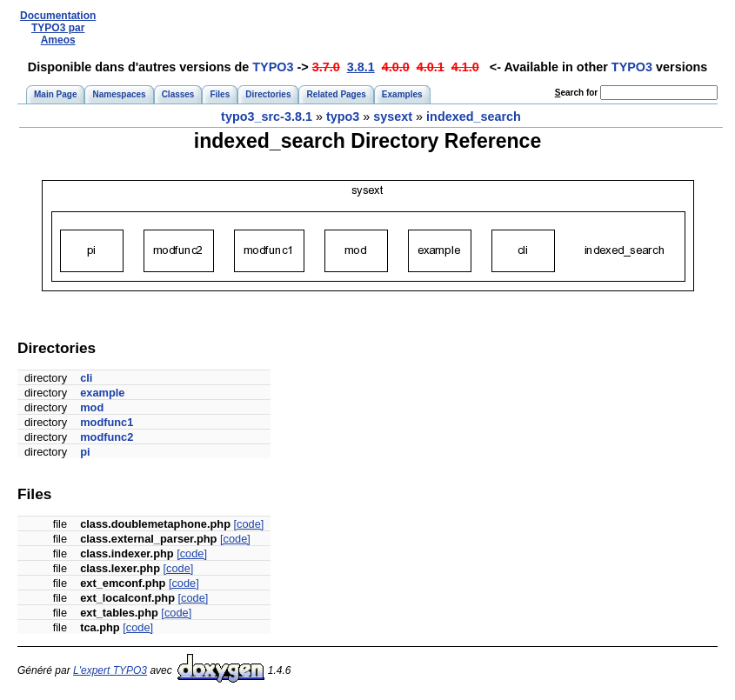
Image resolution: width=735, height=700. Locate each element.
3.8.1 (361, 67)
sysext (393, 117)
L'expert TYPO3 (110, 670)
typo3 (343, 117)
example (102, 393)
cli (86, 378)
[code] (249, 524)
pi (85, 452)
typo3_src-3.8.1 (267, 117)
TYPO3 (273, 67)
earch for (576, 93)
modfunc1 (107, 422)
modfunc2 (107, 437)
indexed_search (474, 117)
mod (92, 407)
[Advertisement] (416, 28)
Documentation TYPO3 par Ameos (58, 28)
